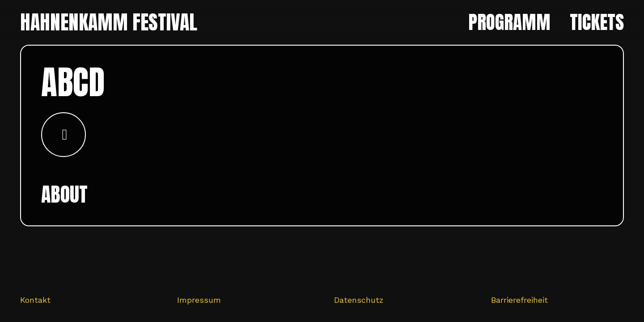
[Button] (64, 135)
